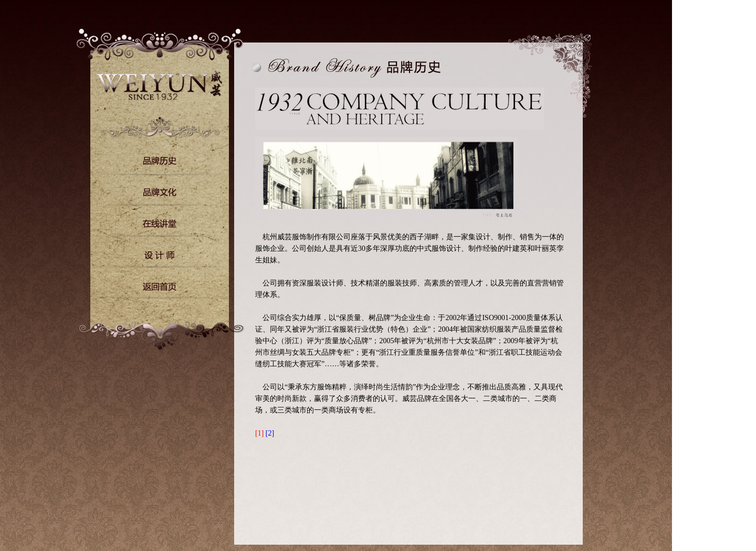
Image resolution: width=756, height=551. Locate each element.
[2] (270, 433)
